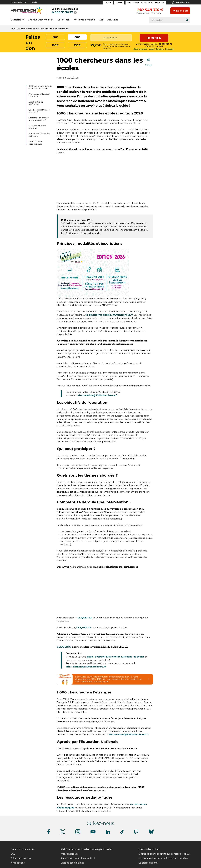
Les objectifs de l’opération (36, 103)
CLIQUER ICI (85, 618)
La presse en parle (148, 863)
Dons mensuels (140, 49)
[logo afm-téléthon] (27, 13)
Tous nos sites (18, 2)
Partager (149, 61)
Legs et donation (156, 49)
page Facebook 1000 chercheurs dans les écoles (116, 657)
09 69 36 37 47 (165, 44)
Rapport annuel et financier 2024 (78, 858)
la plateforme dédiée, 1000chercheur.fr (110, 315)
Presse (119, 3)
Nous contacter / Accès (23, 849)
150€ (77, 45)
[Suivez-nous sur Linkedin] (108, 833)
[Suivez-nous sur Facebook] (49, 834)
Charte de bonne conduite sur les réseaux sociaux (165, 854)
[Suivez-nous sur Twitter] (63, 834)
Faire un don (180, 11)
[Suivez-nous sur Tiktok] (122, 833)
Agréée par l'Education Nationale (39, 135)
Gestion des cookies (149, 849)
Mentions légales (70, 854)
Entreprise (170, 49)
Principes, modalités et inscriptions (39, 95)
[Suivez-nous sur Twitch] (136, 833)
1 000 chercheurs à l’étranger (37, 127)
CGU (13, 854)
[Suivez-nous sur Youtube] (93, 833)
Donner (154, 38)
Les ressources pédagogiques (35, 143)
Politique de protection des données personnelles (87, 849)
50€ (55, 37)
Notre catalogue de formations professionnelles (163, 858)
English (34, 2)
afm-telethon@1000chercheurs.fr (98, 395)
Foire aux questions (21, 858)
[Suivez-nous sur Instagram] (78, 834)
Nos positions (18, 863)
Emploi (108, 3)
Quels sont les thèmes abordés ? (39, 111)
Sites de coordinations (72, 863)
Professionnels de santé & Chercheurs (146, 3)
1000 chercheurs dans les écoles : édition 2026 (40, 87)
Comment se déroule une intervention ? (39, 119)
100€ (55, 45)
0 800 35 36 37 (62, 12)
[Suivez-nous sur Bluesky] (151, 834)
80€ (77, 37)
